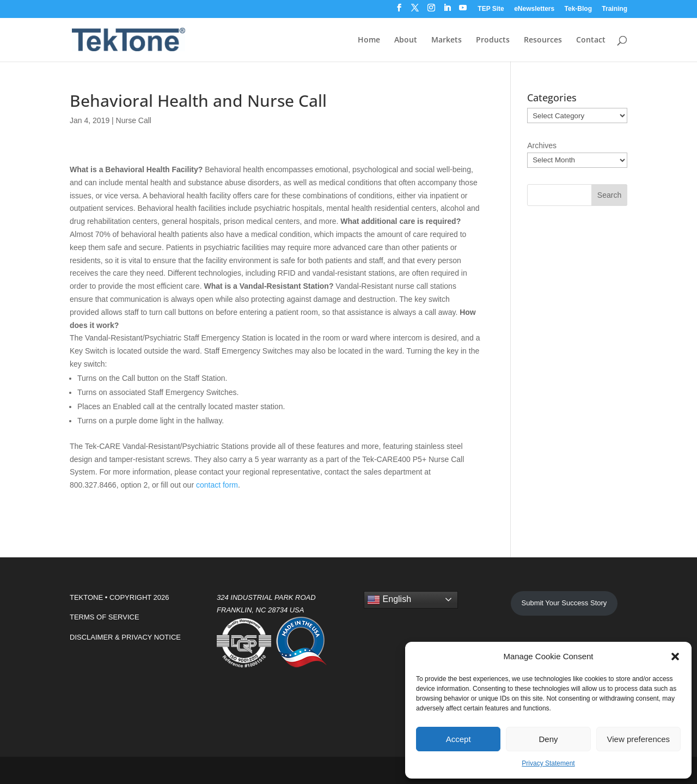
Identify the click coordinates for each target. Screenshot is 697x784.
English (389, 600)
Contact (591, 40)
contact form (217, 485)
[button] (675, 657)
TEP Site (491, 9)
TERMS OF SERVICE (105, 617)
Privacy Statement (548, 763)
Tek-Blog (578, 9)
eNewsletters (534, 9)
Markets (447, 40)
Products (493, 40)
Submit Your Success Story (564, 603)
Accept (458, 739)
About (406, 40)
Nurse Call (134, 120)
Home (369, 40)
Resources (543, 40)
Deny (548, 739)
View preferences (639, 739)
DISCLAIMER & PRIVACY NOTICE (125, 637)
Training (615, 9)
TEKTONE (86, 597)
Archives (542, 145)
